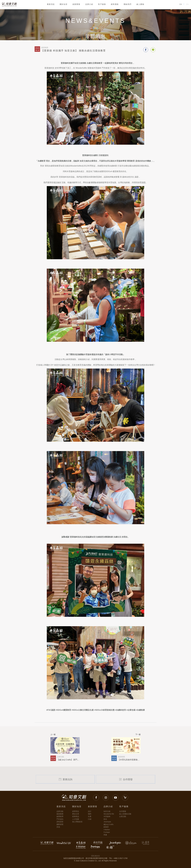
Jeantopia (107, 822)
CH (181, 4)
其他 (58, 827)
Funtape (107, 832)
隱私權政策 (95, 856)
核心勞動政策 (77, 822)
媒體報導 (60, 816)
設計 (90, 811)
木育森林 (107, 816)
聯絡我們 (128, 4)
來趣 (105, 835)
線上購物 (140, 4)
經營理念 (76, 811)
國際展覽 (60, 824)
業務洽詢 (65, 779)
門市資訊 (60, 819)
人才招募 (76, 819)
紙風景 (106, 827)
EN (187, 4)
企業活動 (123, 816)
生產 (90, 816)
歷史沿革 (76, 814)
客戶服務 (102, 4)
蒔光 (105, 819)
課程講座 (60, 822)
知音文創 (107, 811)
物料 (90, 814)
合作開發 (126, 779)
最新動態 (60, 814)
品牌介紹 (89, 4)
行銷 (90, 819)
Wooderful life (109, 814)
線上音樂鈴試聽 (125, 814)
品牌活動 (60, 811)
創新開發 (76, 4)
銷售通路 (115, 4)
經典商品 (76, 816)
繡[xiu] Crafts (108, 824)
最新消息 (51, 4)
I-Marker (107, 830)
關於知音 (64, 4)
